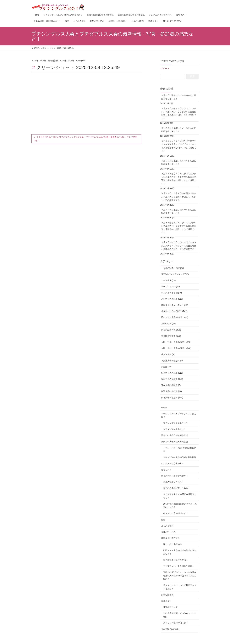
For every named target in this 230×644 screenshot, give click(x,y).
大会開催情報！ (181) (171, 336)
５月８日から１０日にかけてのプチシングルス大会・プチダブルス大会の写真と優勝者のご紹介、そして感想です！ (179, 228)
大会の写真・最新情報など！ (175, 476)
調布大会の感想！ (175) (172, 398)
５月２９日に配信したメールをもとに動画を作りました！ (179, 130)
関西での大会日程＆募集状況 (175, 442)
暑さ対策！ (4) (168, 354)
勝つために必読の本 (172, 544)
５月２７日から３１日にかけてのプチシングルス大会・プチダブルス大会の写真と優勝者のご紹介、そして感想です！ (179, 113)
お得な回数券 (167, 595)
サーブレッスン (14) (171, 287)
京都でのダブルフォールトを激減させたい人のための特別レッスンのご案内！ (180, 576)
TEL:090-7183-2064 (170, 629)
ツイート (165, 68)
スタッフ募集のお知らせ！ (176, 623)
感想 (163, 520)
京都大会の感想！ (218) (172, 299)
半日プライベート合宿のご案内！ (179, 566)
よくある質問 (167, 526)
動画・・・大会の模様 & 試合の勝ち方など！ (180, 552)
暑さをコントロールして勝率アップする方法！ (180, 587)
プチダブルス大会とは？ (175, 429)
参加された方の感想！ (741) (174, 311)
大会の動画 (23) (168, 323)
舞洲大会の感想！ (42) (172, 391)
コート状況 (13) (168, 280)
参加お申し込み (168, 532)
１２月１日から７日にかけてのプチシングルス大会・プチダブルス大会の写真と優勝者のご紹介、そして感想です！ (85, 139)
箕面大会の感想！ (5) (171, 385)
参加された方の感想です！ (176, 513)
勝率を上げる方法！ (170, 538)
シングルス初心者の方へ (172, 464)
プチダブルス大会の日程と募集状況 (180, 457)
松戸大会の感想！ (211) (172, 373)
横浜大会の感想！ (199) (172, 379)
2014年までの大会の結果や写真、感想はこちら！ (180, 505)
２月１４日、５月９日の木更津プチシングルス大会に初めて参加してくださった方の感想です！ (179, 197)
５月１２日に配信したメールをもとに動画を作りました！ (179, 211)
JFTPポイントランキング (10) (175, 274)
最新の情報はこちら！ (174, 482)
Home (164, 407)
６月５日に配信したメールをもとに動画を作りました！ (179, 97)
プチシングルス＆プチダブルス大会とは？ (179, 415)
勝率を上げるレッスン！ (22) (175, 305)
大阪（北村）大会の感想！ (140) (176, 348)
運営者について (170, 607)
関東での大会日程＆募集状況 (175, 435)
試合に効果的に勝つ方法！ (176, 560)
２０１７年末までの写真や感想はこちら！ (180, 496)
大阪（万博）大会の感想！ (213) (176, 342)
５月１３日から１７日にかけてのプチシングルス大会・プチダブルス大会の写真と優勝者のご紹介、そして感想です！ (179, 179)
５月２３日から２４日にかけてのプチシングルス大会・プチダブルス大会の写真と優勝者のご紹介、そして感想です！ (179, 146)
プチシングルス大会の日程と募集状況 (180, 449)
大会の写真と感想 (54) (173, 268)
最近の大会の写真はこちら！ (177, 488)
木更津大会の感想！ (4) (172, 361)
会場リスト (166, 470)
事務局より (166, 601)
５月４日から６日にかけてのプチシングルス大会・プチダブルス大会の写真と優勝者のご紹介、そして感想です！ (179, 246)
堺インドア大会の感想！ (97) (175, 317)
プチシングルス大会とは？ (176, 423)
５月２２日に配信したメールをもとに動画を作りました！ (179, 162)
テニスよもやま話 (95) (172, 293)
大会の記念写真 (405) (171, 330)
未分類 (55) (166, 367)
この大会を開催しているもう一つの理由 (180, 615)
